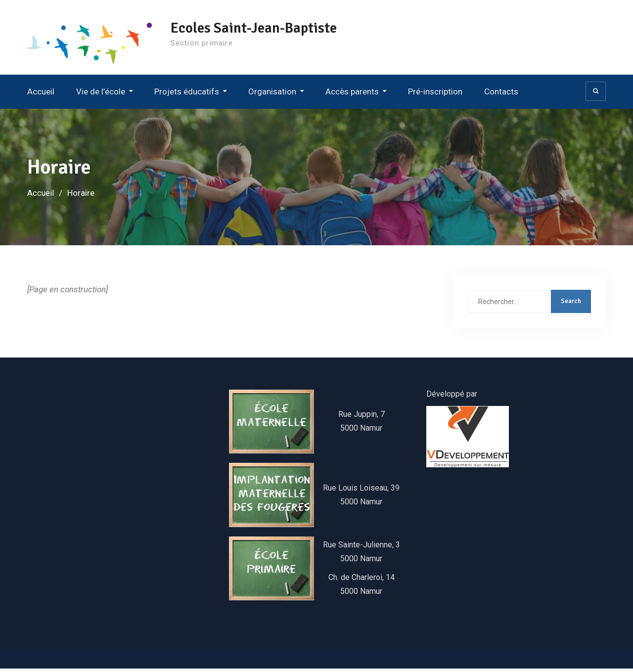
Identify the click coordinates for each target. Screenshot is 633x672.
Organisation (272, 94)
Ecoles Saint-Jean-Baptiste (268, 28)
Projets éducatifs (187, 94)
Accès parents (352, 94)
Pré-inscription (435, 94)
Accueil (41, 94)
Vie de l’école (101, 94)
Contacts (501, 94)
